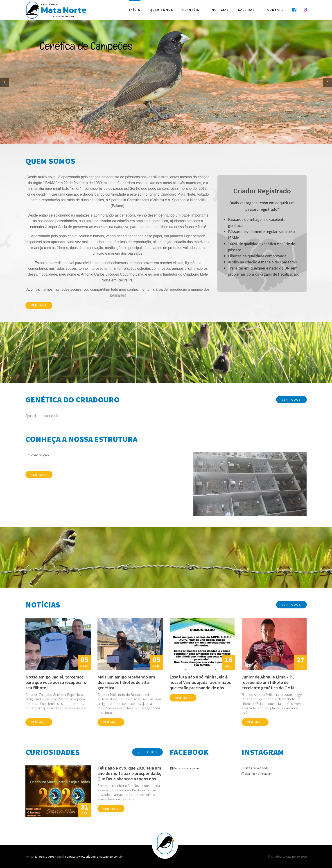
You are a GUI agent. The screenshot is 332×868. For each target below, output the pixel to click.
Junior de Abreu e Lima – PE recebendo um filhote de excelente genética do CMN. (268, 682)
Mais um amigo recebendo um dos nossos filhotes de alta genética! (126, 682)
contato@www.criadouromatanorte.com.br (94, 857)
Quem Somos (161, 9)
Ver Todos (291, 400)
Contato (276, 9)
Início (135, 9)
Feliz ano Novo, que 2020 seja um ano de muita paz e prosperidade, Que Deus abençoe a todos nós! (129, 773)
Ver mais (39, 305)
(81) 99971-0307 (44, 857)
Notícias (220, 9)
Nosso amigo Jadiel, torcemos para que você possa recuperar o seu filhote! (56, 682)
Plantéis (191, 9)
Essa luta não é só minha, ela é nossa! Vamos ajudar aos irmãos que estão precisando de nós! (200, 682)
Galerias (246, 9)
